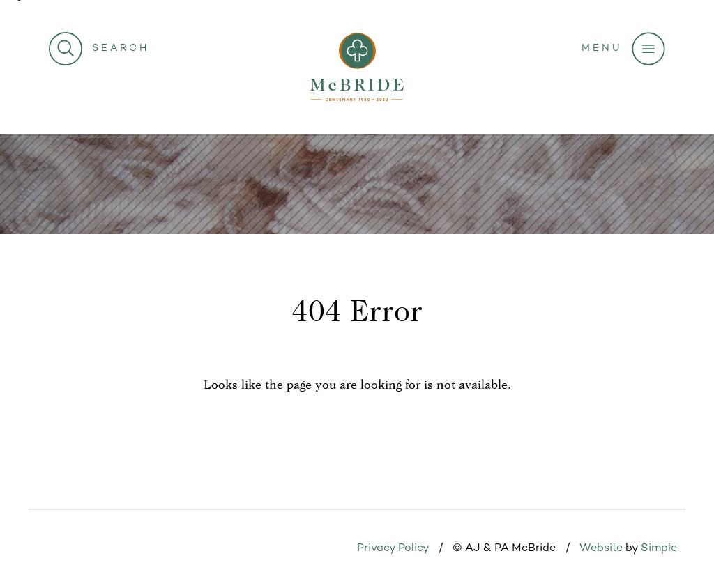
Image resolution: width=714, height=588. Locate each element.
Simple (659, 549)
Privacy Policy (393, 549)
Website (601, 549)
